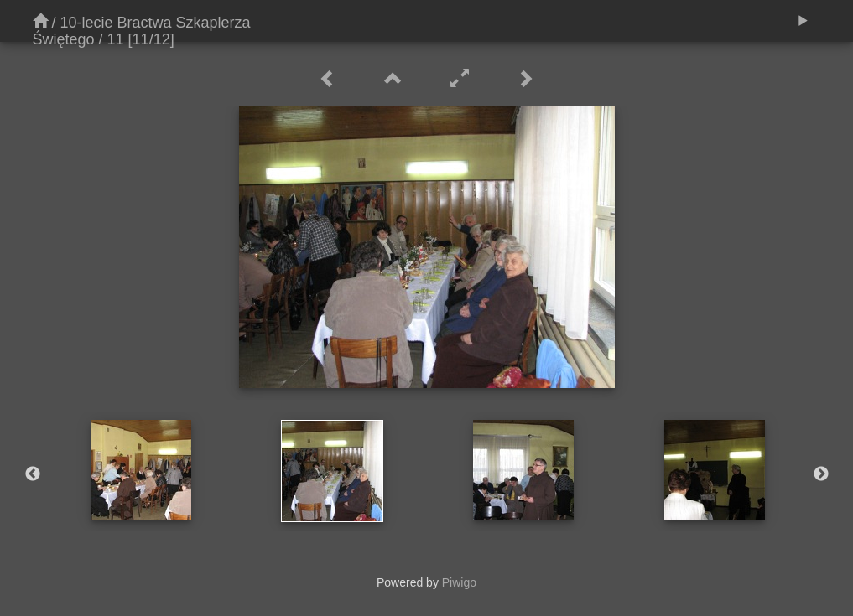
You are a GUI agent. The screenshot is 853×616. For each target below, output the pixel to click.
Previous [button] (33, 474)
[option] (141, 470)
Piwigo (459, 582)
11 (116, 39)
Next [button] (821, 474)
